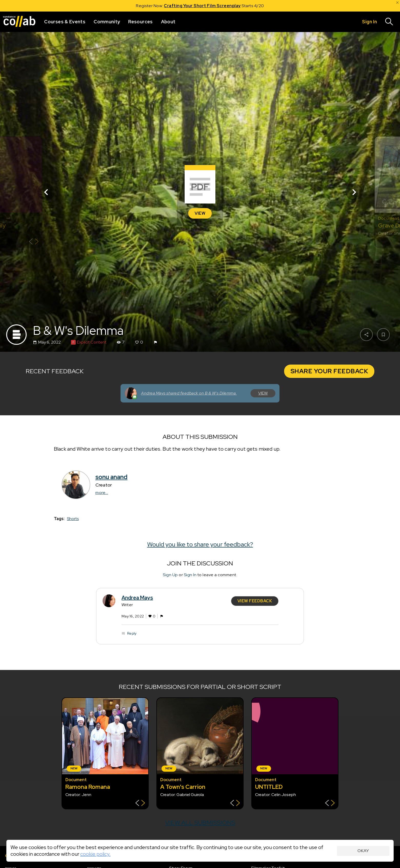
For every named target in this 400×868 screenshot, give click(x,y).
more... (102, 493)
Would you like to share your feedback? (200, 544)
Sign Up (170, 575)
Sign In (190, 575)
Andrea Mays (137, 598)
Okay (363, 851)
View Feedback (255, 601)
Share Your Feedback (329, 371)
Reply (132, 633)
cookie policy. (95, 854)
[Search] (389, 22)
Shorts (73, 518)
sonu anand (111, 477)
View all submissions (200, 823)
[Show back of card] (34, 242)
